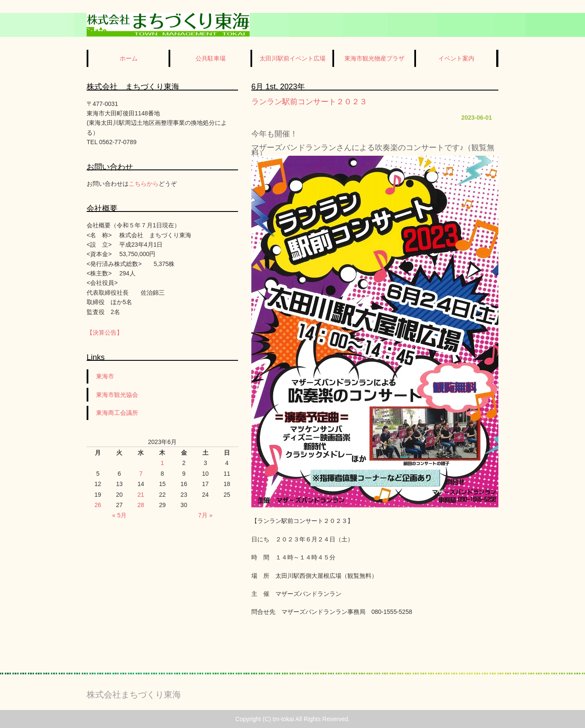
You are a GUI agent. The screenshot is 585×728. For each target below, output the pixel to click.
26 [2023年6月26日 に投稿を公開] (98, 505)
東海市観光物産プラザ (374, 58)
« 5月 (119, 515)
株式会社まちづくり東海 (134, 695)
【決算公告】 (105, 332)
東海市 (105, 376)
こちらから (144, 184)
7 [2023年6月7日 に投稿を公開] (141, 474)
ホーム (129, 58)
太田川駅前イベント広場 (292, 58)
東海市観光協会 (117, 395)
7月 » (205, 515)
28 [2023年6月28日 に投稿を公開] (141, 505)
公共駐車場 (211, 58)
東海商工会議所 (117, 413)
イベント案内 (456, 58)
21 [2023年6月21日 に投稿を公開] (141, 495)
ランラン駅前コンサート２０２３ (309, 102)
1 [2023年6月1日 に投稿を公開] (163, 463)
